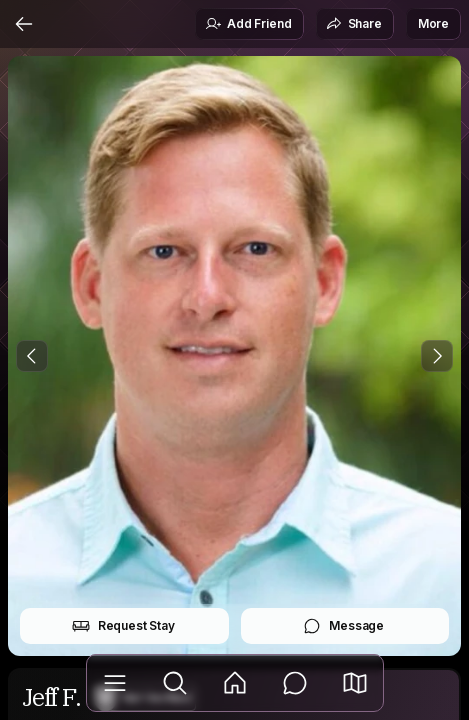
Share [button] (354, 24)
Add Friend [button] (248, 24)
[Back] (24, 24)
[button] (355, 683)
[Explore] (175, 683)
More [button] (433, 23)
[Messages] (295, 683)
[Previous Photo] (32, 356)
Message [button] (343, 626)
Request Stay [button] (123, 626)
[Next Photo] (437, 356)
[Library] (115, 683)
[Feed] (235, 683)
